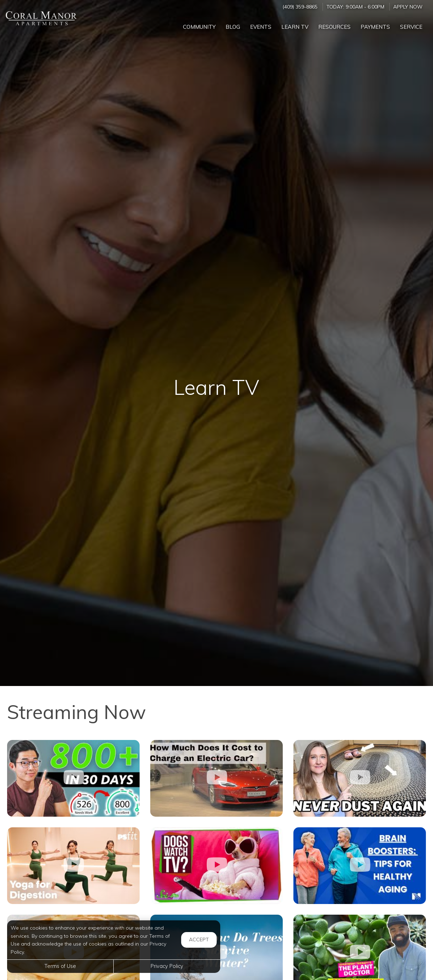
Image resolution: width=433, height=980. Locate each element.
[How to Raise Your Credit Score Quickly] (73, 778)
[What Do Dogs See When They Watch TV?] (217, 866)
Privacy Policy (167, 966)
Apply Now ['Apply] (408, 7)
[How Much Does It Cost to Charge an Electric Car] (217, 778)
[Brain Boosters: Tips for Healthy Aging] (360, 866)
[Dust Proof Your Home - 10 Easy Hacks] (360, 778)
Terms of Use (60, 966)
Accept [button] (199, 940)
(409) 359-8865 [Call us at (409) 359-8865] (300, 7)
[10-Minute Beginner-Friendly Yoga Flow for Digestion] (73, 866)
